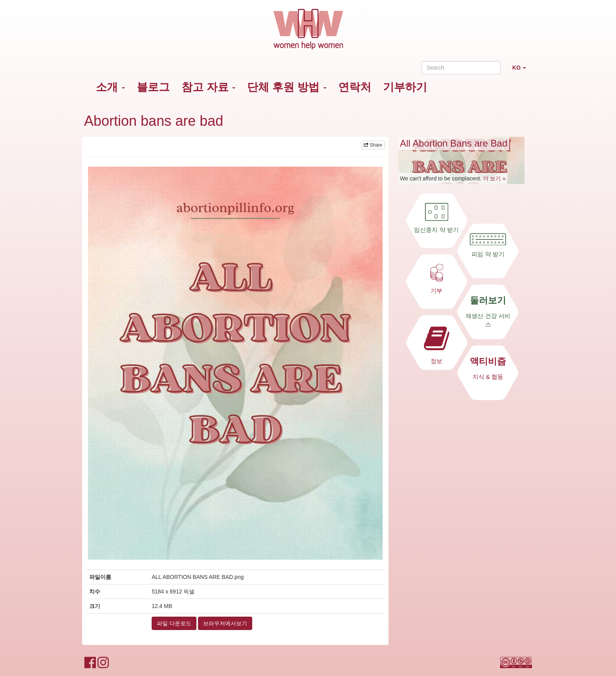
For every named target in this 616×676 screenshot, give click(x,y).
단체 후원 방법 (287, 87)
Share (373, 145)
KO (522, 71)
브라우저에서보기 (225, 623)
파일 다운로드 (174, 623)
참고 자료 (209, 87)
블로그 (153, 87)
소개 (110, 87)
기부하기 (405, 87)
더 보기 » (495, 178)
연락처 (355, 87)
